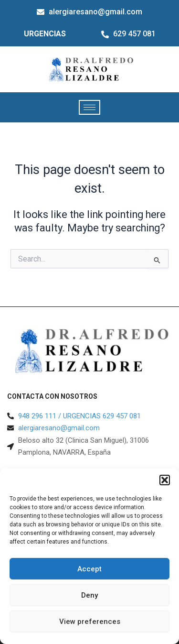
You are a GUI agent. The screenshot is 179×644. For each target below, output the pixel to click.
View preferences (90, 622)
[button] (165, 480)
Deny (89, 595)
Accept (89, 569)
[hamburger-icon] (89, 107)
